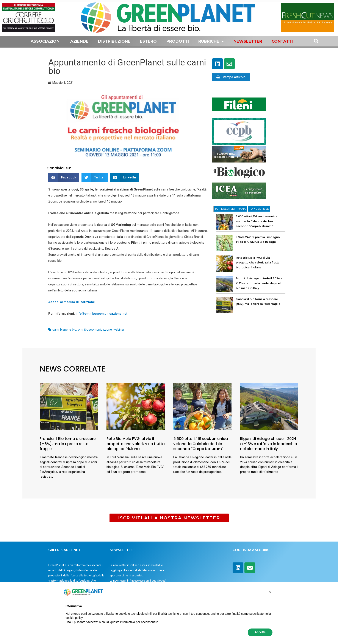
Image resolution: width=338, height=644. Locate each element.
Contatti (282, 41)
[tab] (230, 209)
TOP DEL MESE (259, 209)
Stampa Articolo (231, 77)
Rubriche (211, 41)
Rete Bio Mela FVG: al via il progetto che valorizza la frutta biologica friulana (258, 263)
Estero (148, 41)
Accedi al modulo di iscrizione (72, 302)
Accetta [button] (260, 632)
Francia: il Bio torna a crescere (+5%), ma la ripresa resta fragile (68, 444)
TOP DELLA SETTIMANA (230, 209)
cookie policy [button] (74, 618)
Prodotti (178, 41)
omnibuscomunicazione (95, 330)
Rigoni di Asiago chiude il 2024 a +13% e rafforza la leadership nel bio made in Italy (259, 283)
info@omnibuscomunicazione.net (101, 314)
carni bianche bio (64, 330)
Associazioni (46, 41)
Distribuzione (114, 41)
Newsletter (248, 41)
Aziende (79, 41)
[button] (64, 177)
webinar (119, 330)
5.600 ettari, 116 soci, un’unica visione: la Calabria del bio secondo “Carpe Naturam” (257, 221)
